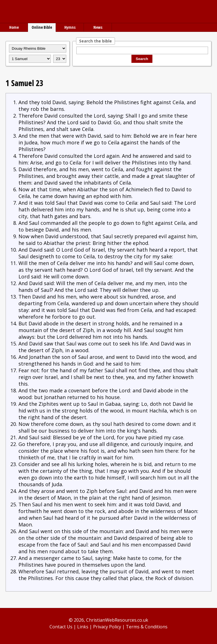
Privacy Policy (107, 627)
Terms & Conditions (147, 627)
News (98, 27)
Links (83, 627)
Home (14, 27)
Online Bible (42, 27)
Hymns (70, 27)
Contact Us (61, 627)
